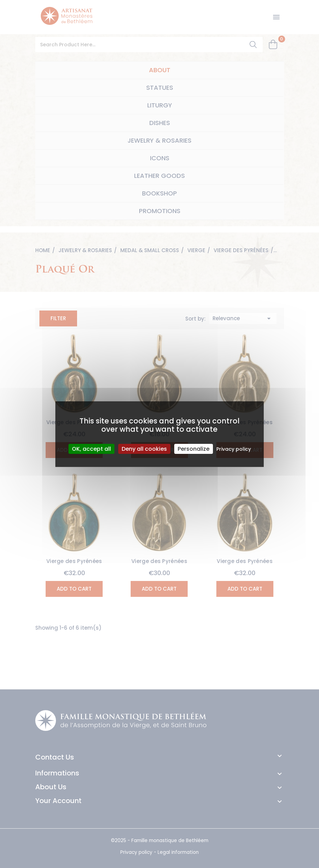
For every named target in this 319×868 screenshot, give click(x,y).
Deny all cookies (144, 449)
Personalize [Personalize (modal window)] (194, 449)
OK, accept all (91, 449)
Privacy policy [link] (234, 449)
